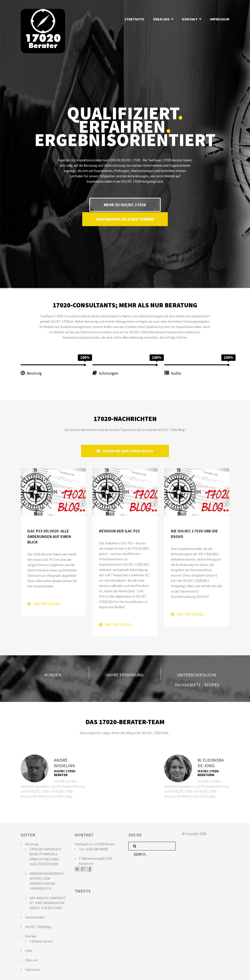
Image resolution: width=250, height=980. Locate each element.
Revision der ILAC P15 (120, 530)
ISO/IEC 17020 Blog (38, 926)
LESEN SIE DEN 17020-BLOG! (125, 450)
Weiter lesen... (45, 603)
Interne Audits (35, 916)
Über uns (31, 959)
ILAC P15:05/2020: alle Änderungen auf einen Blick (49, 536)
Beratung (32, 843)
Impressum (33, 969)
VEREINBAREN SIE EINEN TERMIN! (125, 218)
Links (29, 950)
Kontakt (31, 935)
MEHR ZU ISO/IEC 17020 (125, 204)
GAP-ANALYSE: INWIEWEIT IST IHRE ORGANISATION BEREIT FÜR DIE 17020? (48, 902)
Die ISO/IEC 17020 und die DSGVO (194, 533)
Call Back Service (41, 940)
